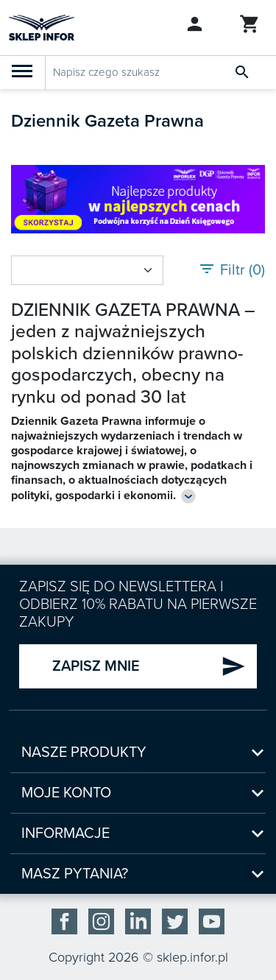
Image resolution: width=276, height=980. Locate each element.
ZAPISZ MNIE (149, 666)
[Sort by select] (87, 270)
